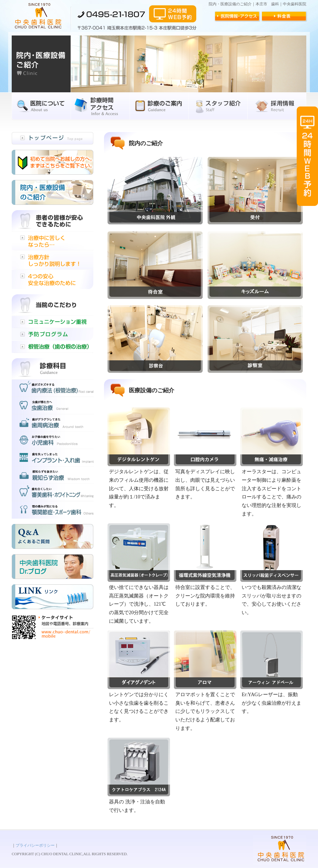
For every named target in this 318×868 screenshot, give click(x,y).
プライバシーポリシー (35, 845)
